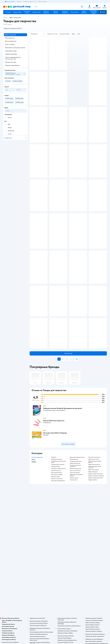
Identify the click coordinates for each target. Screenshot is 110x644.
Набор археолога (56, 520)
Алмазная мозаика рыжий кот (59, 522)
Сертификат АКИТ (34, 561)
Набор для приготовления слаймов (76, 529)
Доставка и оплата (34, 546)
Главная (5, 18)
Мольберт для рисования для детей (58, 516)
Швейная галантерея (11, 54)
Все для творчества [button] (37, 511)
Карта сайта (32, 565)
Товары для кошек (92, 546)
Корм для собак (91, 552)
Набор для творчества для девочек (95, 516)
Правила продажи (34, 552)
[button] (84, 12)
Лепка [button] (33, 513)
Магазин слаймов (74, 532)
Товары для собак (92, 550)
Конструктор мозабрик (57, 528)
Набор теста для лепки (57, 532)
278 (77, 413)
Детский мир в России (9, 578)
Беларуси (24, 578)
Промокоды (32, 554)
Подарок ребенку (93, 534)
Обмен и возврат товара (35, 550)
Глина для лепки (74, 534)
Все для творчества (11, 41)
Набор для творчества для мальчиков (95, 521)
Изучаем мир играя (11, 62)
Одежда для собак (92, 554)
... (73, 413)
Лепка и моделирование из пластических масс (13, 58)
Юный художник (10, 38)
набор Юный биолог (75, 517)
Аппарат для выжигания (76, 515)
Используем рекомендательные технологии (14, 576)
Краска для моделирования (58, 535)
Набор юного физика (94, 524)
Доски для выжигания (57, 526)
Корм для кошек (91, 548)
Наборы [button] (34, 516)
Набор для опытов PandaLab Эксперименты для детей (62, 462)
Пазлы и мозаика (10, 44)
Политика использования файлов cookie (38, 558)
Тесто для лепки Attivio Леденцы (55, 487)
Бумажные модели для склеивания (75, 520)
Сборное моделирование (12, 65)
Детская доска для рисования (77, 511)
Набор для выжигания (57, 513)
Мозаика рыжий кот (56, 524)
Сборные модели (56, 530)
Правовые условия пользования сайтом (24, 575)
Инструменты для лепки (94, 511)
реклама (85, 75)
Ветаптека (90, 556)
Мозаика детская (74, 513)
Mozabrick (54, 511)
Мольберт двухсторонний (58, 518)
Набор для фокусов (93, 526)
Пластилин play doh (75, 526)
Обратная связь (33, 563)
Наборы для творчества (94, 518)
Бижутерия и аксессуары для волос (15, 48)
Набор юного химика (94, 513)
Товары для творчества (75, 522)
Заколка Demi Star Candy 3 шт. (54, 474)
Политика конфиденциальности (37, 556)
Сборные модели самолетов (95, 528)
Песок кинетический (75, 524)
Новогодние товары (11, 51)
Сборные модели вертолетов (96, 532)
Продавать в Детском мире (36, 548)
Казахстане (18, 578)
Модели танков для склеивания (96, 530)
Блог (69, 559)
